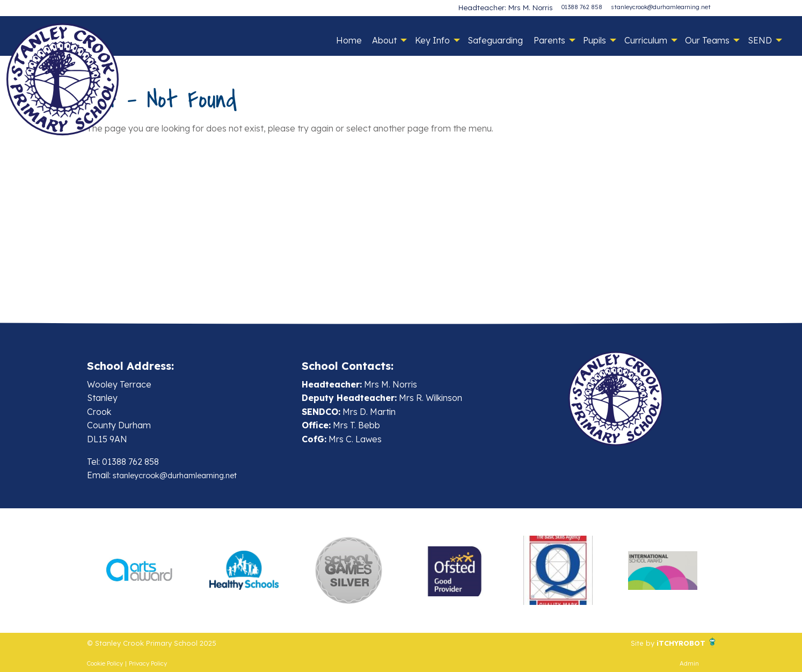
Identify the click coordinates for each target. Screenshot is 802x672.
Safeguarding (495, 40)
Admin (689, 663)
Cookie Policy (105, 663)
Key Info (432, 40)
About (384, 40)
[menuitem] (349, 40)
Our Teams (707, 40)
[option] (139, 571)
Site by (632, 642)
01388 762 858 (582, 7)
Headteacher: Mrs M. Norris (514, 7)
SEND (760, 40)
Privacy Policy (148, 663)
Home (349, 40)
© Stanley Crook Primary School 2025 (163, 642)
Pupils (595, 40)
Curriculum (646, 40)
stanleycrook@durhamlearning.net (661, 7)
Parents (549, 40)
